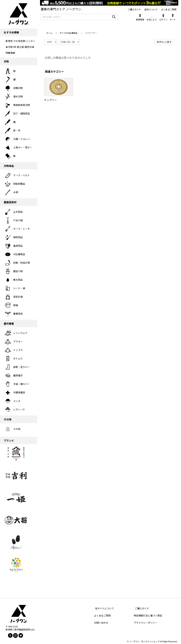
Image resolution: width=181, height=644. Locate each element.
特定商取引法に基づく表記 (148, 616)
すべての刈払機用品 (68, 33)
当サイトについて (104, 609)
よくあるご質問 (102, 616)
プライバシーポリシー (146, 623)
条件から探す (164, 42)
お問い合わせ (101, 623)
